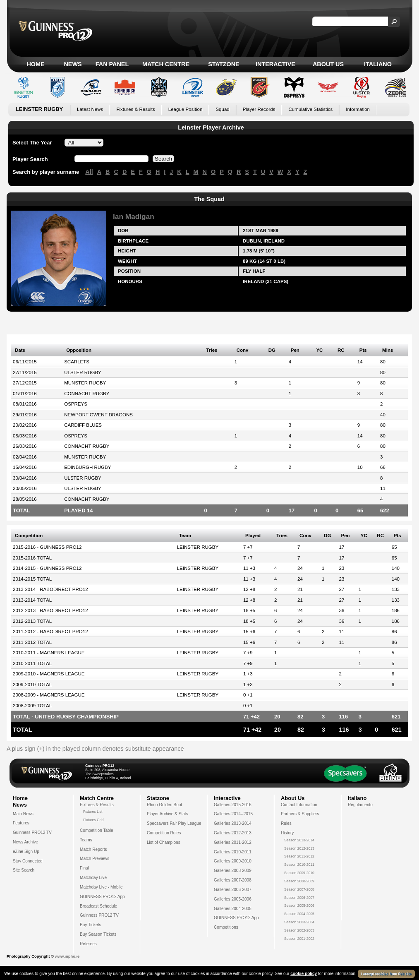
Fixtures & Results (135, 109)
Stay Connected (28, 861)
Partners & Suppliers (300, 814)
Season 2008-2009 (299, 881)
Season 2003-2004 (299, 922)
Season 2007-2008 (299, 889)
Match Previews (95, 859)
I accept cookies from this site (386, 975)
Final (84, 868)
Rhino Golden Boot (164, 805)
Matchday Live (93, 878)
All (89, 172)
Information (358, 109)
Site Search (24, 870)
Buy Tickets (91, 925)
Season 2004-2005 (299, 914)
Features (21, 823)
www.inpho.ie (67, 956)
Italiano (378, 64)
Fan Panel (112, 64)
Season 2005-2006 (299, 906)
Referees (88, 944)
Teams (86, 840)
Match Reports (93, 849)
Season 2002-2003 (299, 930)
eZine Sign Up (26, 851)
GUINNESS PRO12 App (102, 897)
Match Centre (166, 64)
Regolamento (360, 805)
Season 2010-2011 (299, 865)
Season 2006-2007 (299, 898)
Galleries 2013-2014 (233, 823)
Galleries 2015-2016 (233, 805)
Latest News (90, 109)
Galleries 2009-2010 (233, 861)
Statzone (224, 64)
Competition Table (97, 830)
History (287, 833)
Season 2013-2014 (299, 840)
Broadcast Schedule (98, 906)
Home (35, 64)
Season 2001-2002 (299, 939)
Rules (286, 823)
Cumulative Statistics (310, 109)
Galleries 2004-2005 (233, 909)
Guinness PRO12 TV (32, 832)
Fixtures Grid (93, 820)
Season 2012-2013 (299, 848)
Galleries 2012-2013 (233, 833)
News (73, 64)
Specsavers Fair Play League (174, 823)
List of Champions (164, 842)
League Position (186, 109)
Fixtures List (93, 812)
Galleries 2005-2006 (233, 899)
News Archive (25, 842)
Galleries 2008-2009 (233, 871)
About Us (328, 64)
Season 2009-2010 (299, 873)
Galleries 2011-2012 (233, 842)
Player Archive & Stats (168, 814)
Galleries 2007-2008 (233, 880)
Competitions (226, 927)
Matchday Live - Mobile (101, 887)
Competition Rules (164, 833)
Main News (23, 814)
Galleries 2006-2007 (233, 890)
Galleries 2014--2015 (233, 814)
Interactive (275, 64)
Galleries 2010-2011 (233, 852)
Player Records (259, 109)
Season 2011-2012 (299, 856)
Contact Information (299, 805)
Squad (222, 109)
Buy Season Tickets (98, 934)
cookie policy (304, 975)
